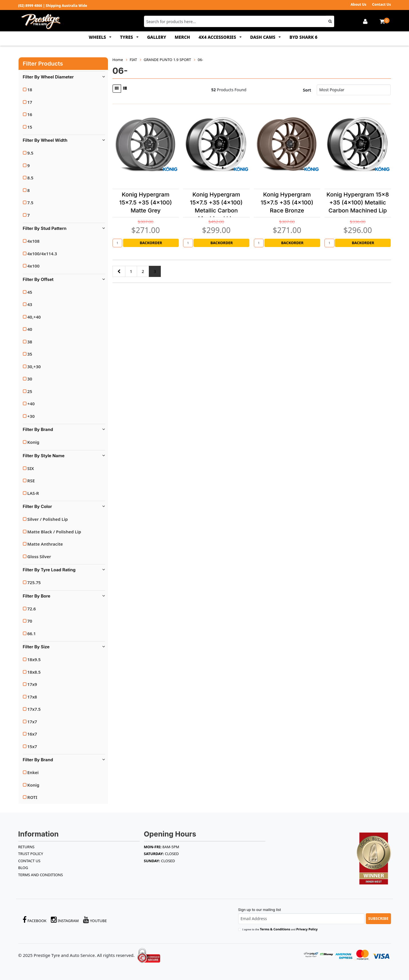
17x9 (32, 684)
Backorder (151, 243)
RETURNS (26, 847)
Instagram (65, 920)
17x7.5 (34, 709)
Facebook (35, 920)
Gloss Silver (39, 556)
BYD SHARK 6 (303, 37)
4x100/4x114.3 (42, 254)
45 (30, 292)
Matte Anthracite (45, 544)
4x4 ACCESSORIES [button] (218, 37)
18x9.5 (34, 659)
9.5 (30, 153)
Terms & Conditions (275, 929)
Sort (307, 90)
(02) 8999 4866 (30, 6)
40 (30, 329)
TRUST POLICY (31, 854)
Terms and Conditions (41, 875)
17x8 (32, 697)
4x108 (34, 241)
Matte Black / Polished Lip (54, 532)
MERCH (183, 37)
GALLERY (157, 37)
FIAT (133, 60)
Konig (33, 442)
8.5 (30, 178)
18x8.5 (34, 672)
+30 (31, 416)
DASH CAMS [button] (263, 37)
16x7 (32, 734)
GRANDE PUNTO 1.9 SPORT (167, 60)
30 (30, 379)
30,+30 (34, 367)
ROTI (32, 797)
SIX (31, 468)
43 (30, 304)
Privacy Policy (307, 929)
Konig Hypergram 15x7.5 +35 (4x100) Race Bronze (287, 203)
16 (30, 114)
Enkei (33, 772)
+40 (31, 404)
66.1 (32, 633)
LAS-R (33, 493)
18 (30, 90)
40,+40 (34, 317)
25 (30, 391)
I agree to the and (280, 929)
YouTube (95, 920)
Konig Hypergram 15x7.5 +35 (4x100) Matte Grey (146, 203)
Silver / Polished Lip (48, 519)
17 (30, 102)
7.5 (30, 203)
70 (30, 621)
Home (118, 60)
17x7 (32, 722)
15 (30, 127)
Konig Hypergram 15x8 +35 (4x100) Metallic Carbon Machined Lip (358, 203)
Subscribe (378, 918)
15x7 (32, 746)
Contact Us (382, 4)
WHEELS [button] (98, 37)
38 (30, 342)
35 (30, 354)
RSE (31, 481)
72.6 (32, 609)
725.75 (34, 582)
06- (200, 60)
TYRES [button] (127, 37)
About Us (358, 4)
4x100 (34, 266)
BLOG (23, 868)
